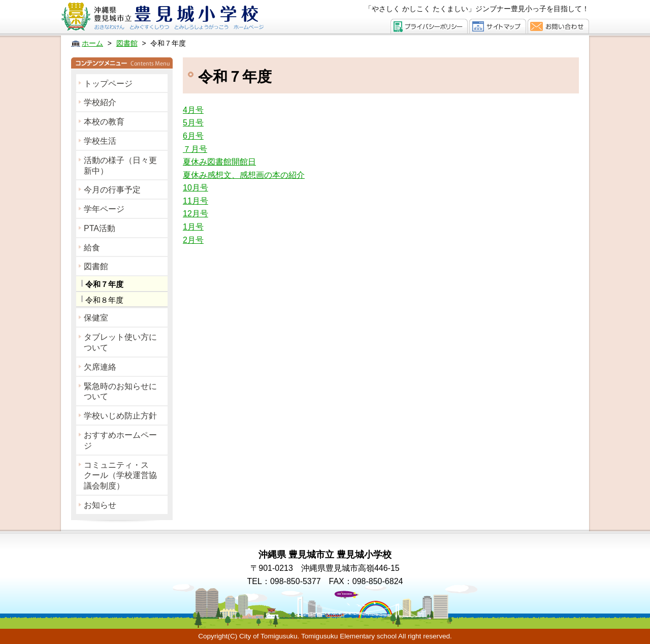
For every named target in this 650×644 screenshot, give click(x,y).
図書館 (96, 266)
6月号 (193, 136)
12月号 (196, 214)
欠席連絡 (100, 367)
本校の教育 (104, 122)
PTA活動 (100, 228)
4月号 (193, 110)
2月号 (193, 240)
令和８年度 (104, 300)
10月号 (196, 188)
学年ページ (104, 209)
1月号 (193, 227)
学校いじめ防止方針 (120, 416)
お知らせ (100, 505)
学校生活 (100, 141)
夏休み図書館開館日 (219, 162)
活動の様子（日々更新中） (120, 166)
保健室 (96, 318)
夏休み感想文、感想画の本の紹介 (244, 175)
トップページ (108, 84)
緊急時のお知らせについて (120, 392)
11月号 (196, 201)
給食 (92, 248)
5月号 (193, 123)
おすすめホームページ (120, 440)
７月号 (195, 149)
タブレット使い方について (120, 342)
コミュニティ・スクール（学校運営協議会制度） (120, 476)
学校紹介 (100, 102)
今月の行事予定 (112, 190)
